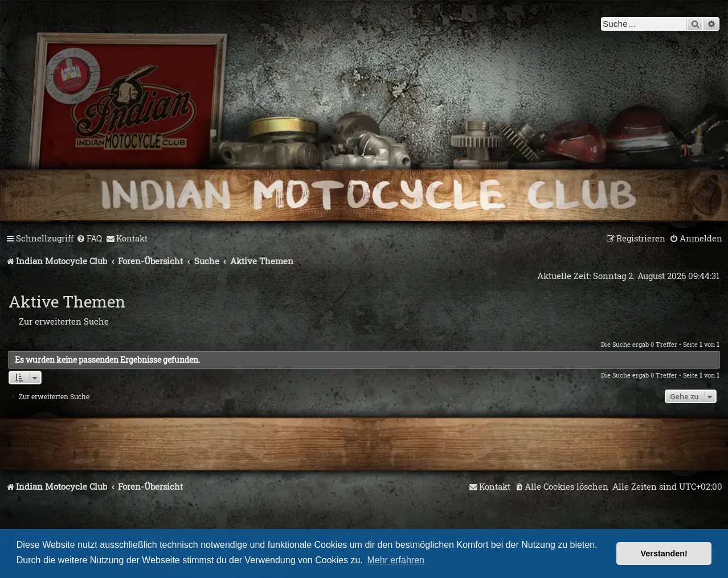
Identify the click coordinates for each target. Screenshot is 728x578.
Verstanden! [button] (664, 554)
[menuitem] (89, 239)
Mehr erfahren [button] (396, 560)
